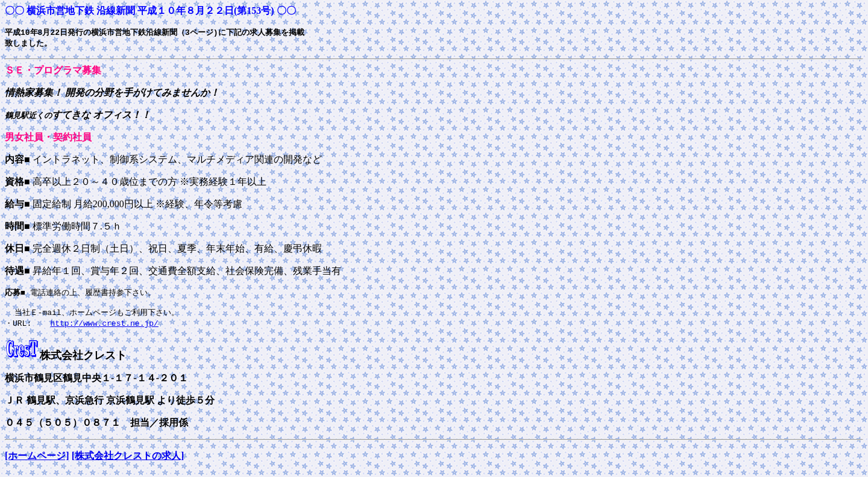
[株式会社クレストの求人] (128, 460)
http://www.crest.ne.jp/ (104, 328)
